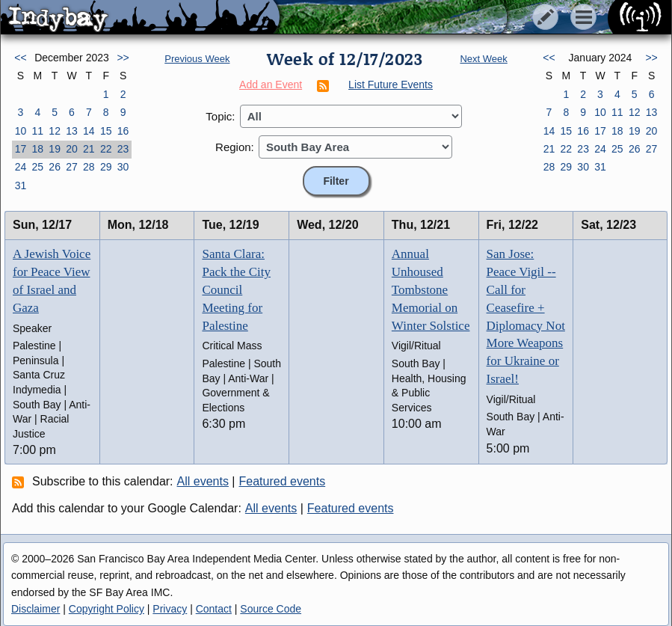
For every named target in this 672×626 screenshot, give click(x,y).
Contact (214, 609)
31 (21, 185)
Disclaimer (36, 609)
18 (37, 149)
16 (123, 131)
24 (21, 167)
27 (72, 167)
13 (72, 131)
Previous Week (197, 59)
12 (55, 131)
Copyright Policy (107, 609)
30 (123, 167)
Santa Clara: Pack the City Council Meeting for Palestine (236, 289)
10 (21, 131)
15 (106, 131)
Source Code (271, 609)
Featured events (283, 481)
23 (123, 149)
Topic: (220, 116)
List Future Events (391, 85)
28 (89, 167)
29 (106, 167)
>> (123, 58)
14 (89, 131)
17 (21, 149)
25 (37, 167)
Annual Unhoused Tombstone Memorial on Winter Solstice (431, 289)
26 (55, 167)
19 (55, 149)
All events (203, 481)
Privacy (170, 609)
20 (72, 149)
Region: (235, 147)
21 (89, 149)
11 (37, 131)
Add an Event (271, 85)
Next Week (483, 59)
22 (106, 149)
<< (20, 58)
